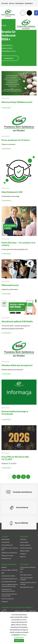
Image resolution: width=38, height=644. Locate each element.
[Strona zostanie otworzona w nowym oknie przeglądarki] (36, 13)
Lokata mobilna (24, 542)
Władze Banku (5, 539)
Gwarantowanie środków (8, 576)
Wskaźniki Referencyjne (27, 587)
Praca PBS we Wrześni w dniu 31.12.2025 (15, 458)
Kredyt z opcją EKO (25, 545)
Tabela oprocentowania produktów (26, 579)
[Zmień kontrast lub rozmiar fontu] (23, 13)
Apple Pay (23, 557)
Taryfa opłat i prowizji (26, 575)
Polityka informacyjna (7, 556)
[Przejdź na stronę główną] (7, 13)
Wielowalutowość (10, 285)
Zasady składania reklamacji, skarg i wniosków (9, 595)
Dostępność (5, 602)
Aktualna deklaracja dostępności (17, 365)
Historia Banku (6, 542)
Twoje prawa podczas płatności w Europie (28, 583)
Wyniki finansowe (6, 558)
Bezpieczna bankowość (8, 599)
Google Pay (23, 554)
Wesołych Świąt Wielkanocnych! (17, 102)
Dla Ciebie (5, 3)
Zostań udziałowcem (7, 545)
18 (23, 477)
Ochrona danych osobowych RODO (28, 568)
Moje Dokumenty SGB (12, 192)
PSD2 (3, 573)
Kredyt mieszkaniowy (26, 548)
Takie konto (23, 539)
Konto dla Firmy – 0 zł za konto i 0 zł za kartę (18, 244)
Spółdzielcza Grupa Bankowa (9, 553)
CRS (21, 572)
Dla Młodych (29, 3)
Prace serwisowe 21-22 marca (16, 140)
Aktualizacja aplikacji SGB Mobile (17, 321)
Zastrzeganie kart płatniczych (9, 579)
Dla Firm (12, 3)
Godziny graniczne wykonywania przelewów (8, 590)
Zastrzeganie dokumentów (9, 582)
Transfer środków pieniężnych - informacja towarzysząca (10, 585)
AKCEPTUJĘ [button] (19, 641)
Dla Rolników (20, 3)
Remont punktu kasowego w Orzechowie (15, 413)
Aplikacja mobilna (25, 551)
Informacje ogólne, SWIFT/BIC (10, 570)
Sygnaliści (4, 567)
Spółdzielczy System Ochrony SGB (10, 549)
